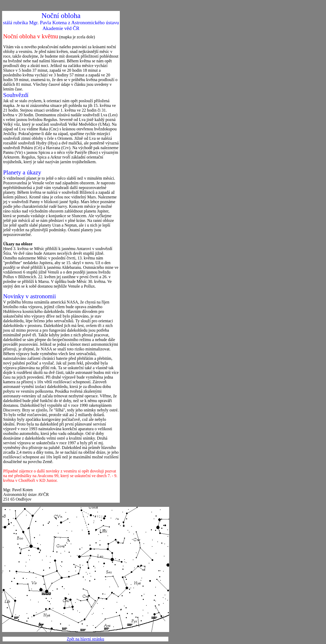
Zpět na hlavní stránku (86, 639)
